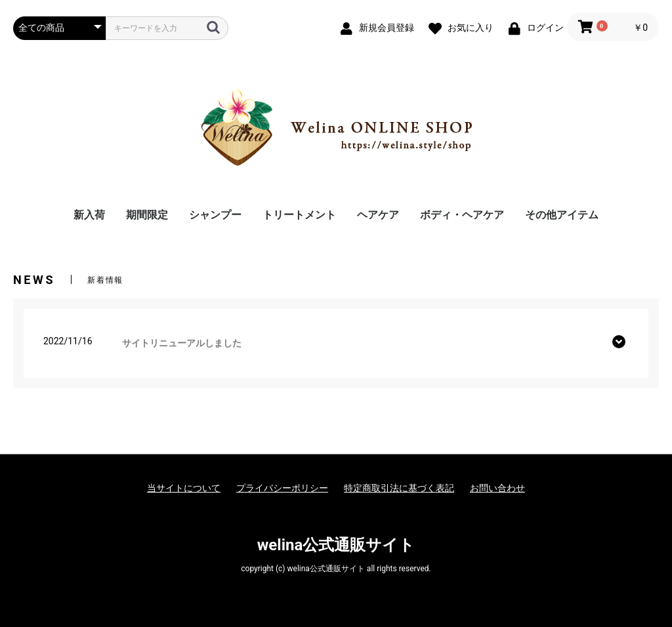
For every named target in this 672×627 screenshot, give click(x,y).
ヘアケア (378, 215)
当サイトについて (184, 488)
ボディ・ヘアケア (462, 215)
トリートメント (299, 215)
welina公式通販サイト (336, 545)
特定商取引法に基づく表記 (399, 488)
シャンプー (215, 215)
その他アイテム (562, 215)
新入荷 (89, 215)
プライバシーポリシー (282, 488)
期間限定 (147, 215)
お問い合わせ (497, 488)
